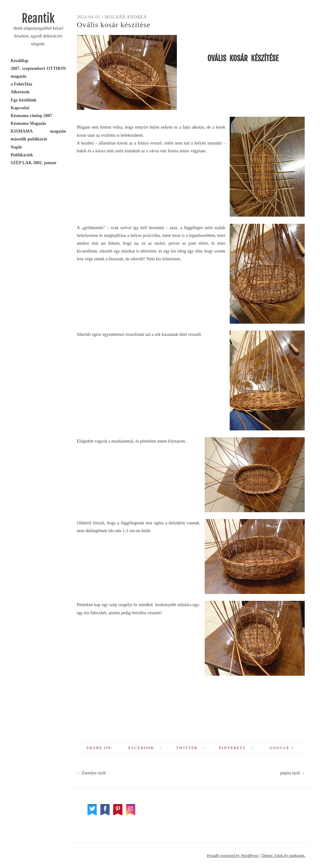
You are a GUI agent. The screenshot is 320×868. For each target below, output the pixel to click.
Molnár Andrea (126, 17)
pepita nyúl (292, 773)
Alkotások (20, 92)
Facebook (141, 748)
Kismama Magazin (28, 123)
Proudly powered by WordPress (232, 855)
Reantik (38, 19)
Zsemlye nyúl (91, 773)
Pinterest (232, 748)
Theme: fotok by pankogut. (283, 855)
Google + (282, 748)
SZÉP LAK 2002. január (34, 163)
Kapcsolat (20, 108)
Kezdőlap (20, 61)
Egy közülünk (24, 100)
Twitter (187, 748)
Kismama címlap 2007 (31, 116)
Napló (16, 147)
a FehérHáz (22, 84)
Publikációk (22, 155)
